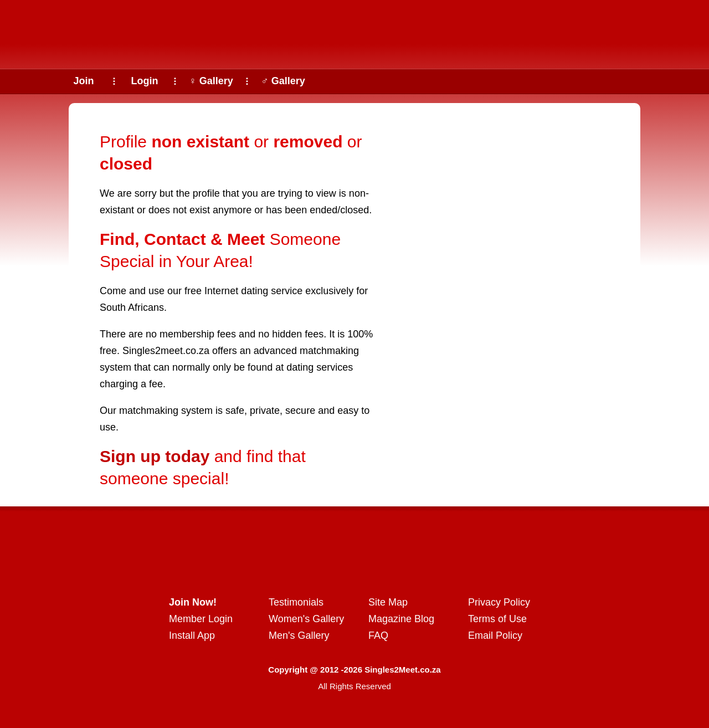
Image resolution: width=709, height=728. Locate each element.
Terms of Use (497, 619)
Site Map (388, 602)
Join (83, 81)
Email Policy (495, 635)
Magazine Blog (401, 619)
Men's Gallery (299, 635)
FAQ (378, 635)
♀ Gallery (211, 81)
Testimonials (296, 602)
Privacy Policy (499, 602)
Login (145, 81)
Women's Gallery (306, 619)
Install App (192, 635)
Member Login (201, 619)
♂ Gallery (283, 81)
